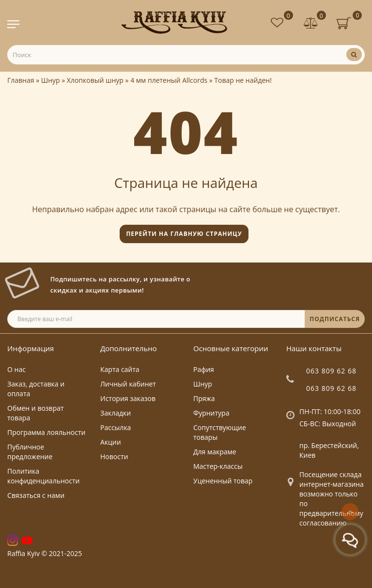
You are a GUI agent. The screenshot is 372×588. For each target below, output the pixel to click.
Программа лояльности (46, 432)
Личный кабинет (128, 384)
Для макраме (215, 452)
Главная (21, 80)
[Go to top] (350, 512)
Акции (111, 442)
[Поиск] (354, 54)
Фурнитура (211, 413)
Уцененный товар (223, 481)
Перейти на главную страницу (184, 234)
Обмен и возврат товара (36, 413)
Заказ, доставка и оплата (36, 389)
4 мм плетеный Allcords (169, 80)
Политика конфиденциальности (43, 476)
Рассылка (116, 427)
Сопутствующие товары (220, 432)
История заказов (128, 398)
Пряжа (204, 398)
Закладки (116, 413)
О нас (16, 369)
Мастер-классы (218, 466)
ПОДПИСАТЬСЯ (335, 319)
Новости (114, 456)
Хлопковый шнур (95, 80)
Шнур (51, 80)
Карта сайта (120, 369)
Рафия (204, 369)
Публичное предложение (30, 452)
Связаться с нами (36, 495)
